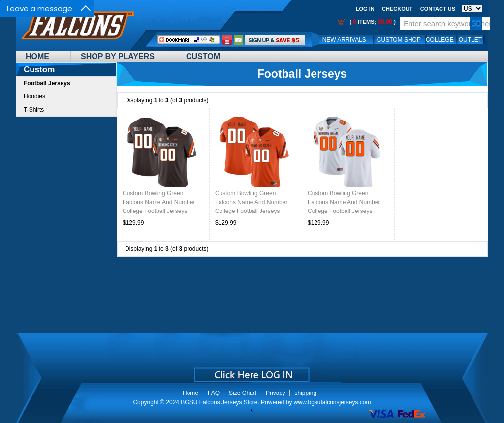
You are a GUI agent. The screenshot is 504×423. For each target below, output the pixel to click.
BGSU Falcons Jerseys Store (219, 402)
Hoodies (34, 96)
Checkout (397, 9)
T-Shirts (34, 110)
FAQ (214, 393)
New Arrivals (344, 40)
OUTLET (470, 40)
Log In (365, 9)
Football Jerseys (302, 74)
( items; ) (372, 22)
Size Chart (243, 393)
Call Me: (227, 40)
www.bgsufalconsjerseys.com (332, 402)
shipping (305, 393)
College (440, 40)
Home (37, 56)
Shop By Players (118, 56)
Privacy (275, 393)
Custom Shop (399, 40)
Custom (203, 56)
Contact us (438, 9)
